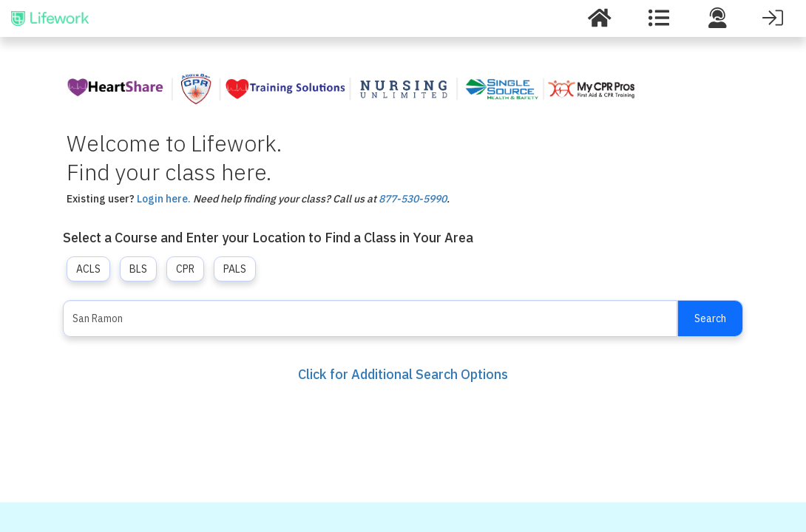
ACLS (88, 269)
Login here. (164, 199)
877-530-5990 (413, 199)
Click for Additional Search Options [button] (403, 374)
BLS (138, 269)
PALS (235, 269)
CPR (185, 269)
